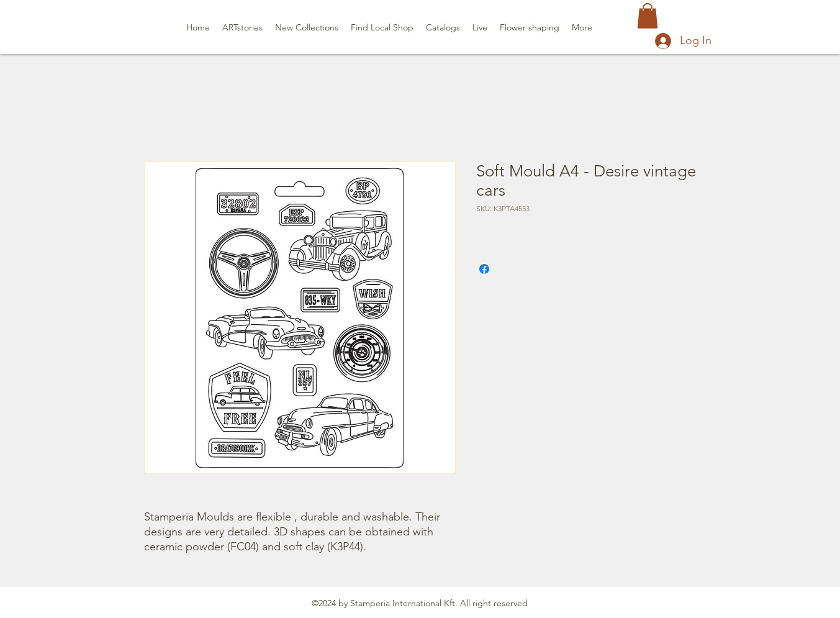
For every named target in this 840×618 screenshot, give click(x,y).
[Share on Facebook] (484, 269)
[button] (648, 16)
